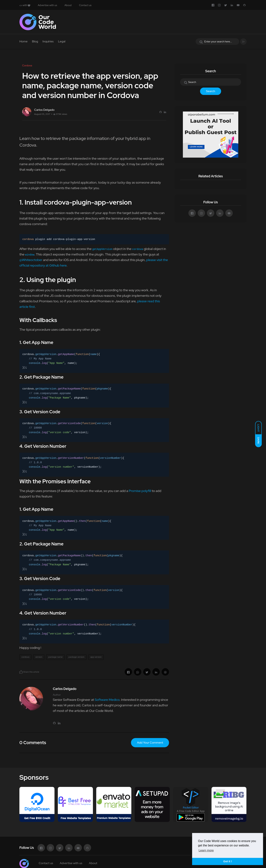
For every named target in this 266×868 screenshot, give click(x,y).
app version (96, 657)
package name (55, 657)
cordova (25, 657)
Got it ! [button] (228, 861)
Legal (62, 41)
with (25, 5)
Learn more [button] (206, 850)
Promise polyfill (140, 491)
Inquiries (48, 41)
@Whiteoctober (31, 260)
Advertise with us (47, 5)
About (68, 5)
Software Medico (107, 700)
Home (23, 41)
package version (76, 657)
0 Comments (33, 743)
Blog (35, 41)
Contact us (85, 5)
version (39, 657)
